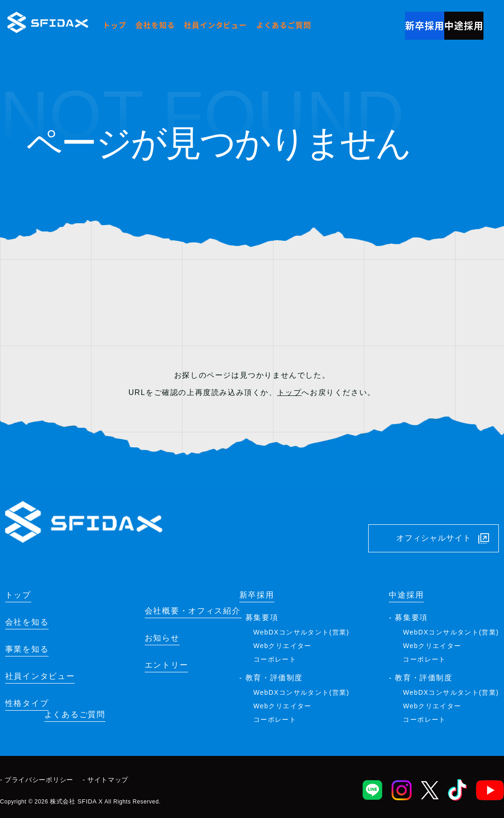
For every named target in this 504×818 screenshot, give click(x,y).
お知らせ (147, 649)
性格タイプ (31, 706)
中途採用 (455, 23)
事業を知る (31, 649)
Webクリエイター (283, 643)
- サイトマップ (105, 777)
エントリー (152, 678)
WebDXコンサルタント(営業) (301, 630)
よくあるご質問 (284, 25)
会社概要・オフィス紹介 (183, 621)
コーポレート (275, 657)
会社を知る (155, 25)
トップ (114, 25)
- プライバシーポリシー (37, 777)
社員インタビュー (215, 25)
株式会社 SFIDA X (74, 797)
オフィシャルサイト (424, 522)
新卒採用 (399, 23)
